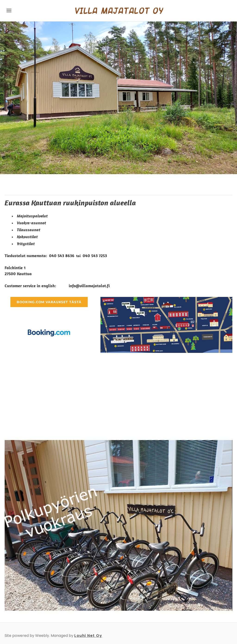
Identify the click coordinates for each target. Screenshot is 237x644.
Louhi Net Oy (88, 636)
